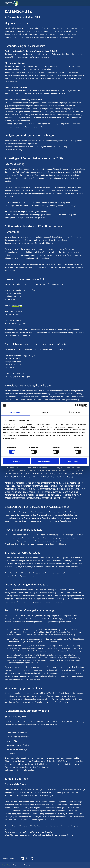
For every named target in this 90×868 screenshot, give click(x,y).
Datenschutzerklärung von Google (59, 835)
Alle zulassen (74, 461)
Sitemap (27, 865)
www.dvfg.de (17, 305)
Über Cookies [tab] (74, 412)
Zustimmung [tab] (16, 412)
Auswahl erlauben (45, 461)
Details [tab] (45, 412)
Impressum (17, 865)
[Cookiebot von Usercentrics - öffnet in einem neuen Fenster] (77, 405)
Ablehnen (17, 461)
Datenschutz (5, 865)
